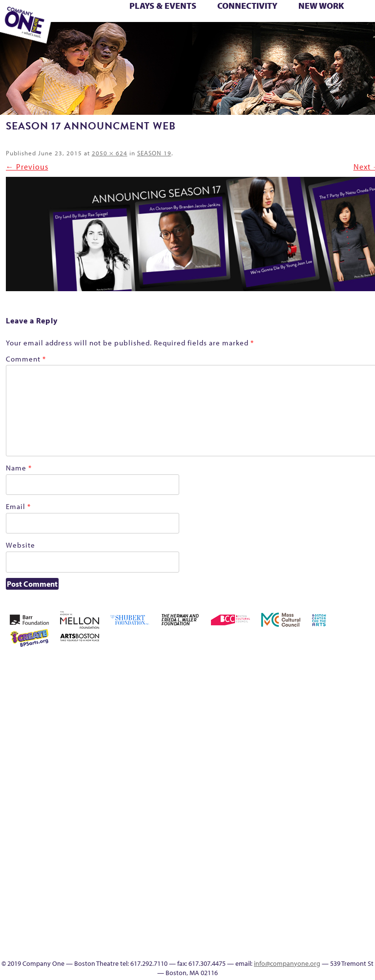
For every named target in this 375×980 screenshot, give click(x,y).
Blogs (291, 901)
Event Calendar (170, 38)
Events (291, 936)
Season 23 (219, 27)
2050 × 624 (110, 153)
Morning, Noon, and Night (81, 27)
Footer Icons (141, 38)
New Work (321, 6)
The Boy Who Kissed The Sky (335, 27)
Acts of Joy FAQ (290, 666)
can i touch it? (291, 701)
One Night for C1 (121, 27)
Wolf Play (98, 38)
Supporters (283, 38)
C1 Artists (212, 38)
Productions (184, 38)
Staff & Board (290, 27)
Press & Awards (312, 38)
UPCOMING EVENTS (291, 877)
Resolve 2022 (191, 27)
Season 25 (233, 27)
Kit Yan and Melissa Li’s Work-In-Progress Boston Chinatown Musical (333, 736)
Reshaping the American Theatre (180, 27)
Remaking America (150, 27)
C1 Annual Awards (298, 38)
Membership (234, 795)
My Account (92, 27)
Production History (136, 27)
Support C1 (304, 27)
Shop (274, 27)
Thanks (253, 38)
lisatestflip (361, 760)
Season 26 (247, 27)
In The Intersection (291, 924)
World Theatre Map (291, 889)
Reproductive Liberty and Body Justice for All (166, 27)
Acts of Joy (276, 666)
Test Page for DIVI (320, 27)
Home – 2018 (276, 760)
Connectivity (247, 6)
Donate (347, 701)
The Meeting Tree (86, 38)
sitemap (126, 38)
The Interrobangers (262, 830)
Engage (225, 38)
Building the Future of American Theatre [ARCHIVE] (262, 690)
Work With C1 (113, 38)
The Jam (70, 38)
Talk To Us (197, 38)
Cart (305, 701)
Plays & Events (163, 6)
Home (235, 666)
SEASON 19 (240, 38)
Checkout (319, 701)
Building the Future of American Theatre (248, 690)
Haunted (262, 760)
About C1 (261, 666)
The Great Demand (348, 27)
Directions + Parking (271, 38)
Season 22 (205, 27)
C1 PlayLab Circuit (291, 854)
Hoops (305, 760)
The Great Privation (363, 27)
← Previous (27, 167)
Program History (291, 865)
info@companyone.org (287, 963)
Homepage (291, 760)
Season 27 (261, 27)
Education (155, 38)
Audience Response (291, 912)
